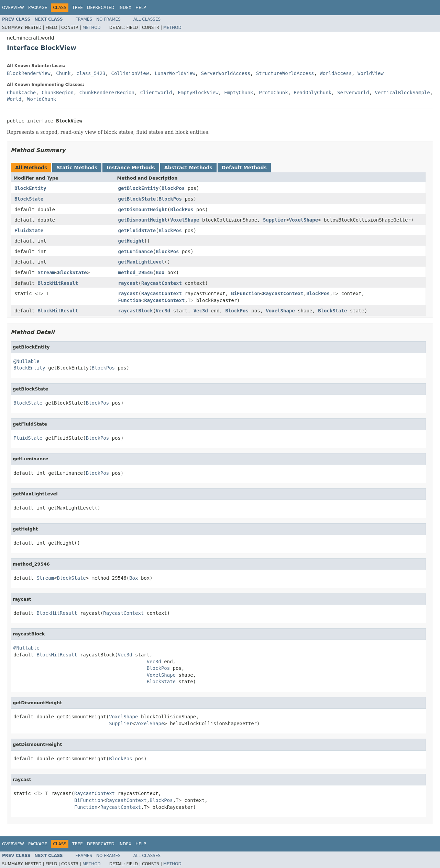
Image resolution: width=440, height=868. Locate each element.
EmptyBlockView (198, 93)
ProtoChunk (273, 93)
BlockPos (173, 188)
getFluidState (137, 231)
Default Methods (244, 168)
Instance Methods (131, 168)
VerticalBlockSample (403, 93)
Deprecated (101, 8)
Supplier (274, 220)
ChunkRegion (58, 93)
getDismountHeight (143, 210)
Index (125, 8)
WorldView (371, 73)
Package (38, 8)
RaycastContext (162, 283)
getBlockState (137, 199)
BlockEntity (30, 188)
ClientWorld (156, 93)
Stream (46, 272)
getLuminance (136, 251)
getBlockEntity (139, 188)
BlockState (29, 199)
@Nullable (26, 361)
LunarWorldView (175, 73)
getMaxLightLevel (141, 262)
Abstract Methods (188, 168)
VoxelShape (185, 220)
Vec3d (163, 311)
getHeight (131, 241)
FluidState (29, 231)
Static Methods (77, 168)
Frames (84, 19)
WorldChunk (42, 99)
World (14, 99)
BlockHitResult (58, 283)
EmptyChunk (239, 93)
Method (92, 28)
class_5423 (91, 73)
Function (130, 300)
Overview (13, 8)
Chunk (63, 73)
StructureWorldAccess (285, 73)
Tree (78, 8)
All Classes (147, 19)
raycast (128, 283)
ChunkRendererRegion (107, 93)
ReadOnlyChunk (313, 93)
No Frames (108, 19)
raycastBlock (136, 311)
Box (160, 272)
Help (141, 8)
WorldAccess (336, 73)
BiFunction (245, 293)
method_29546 (136, 272)
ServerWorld (353, 93)
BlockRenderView (29, 73)
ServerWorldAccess (226, 73)
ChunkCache (21, 93)
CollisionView (130, 73)
